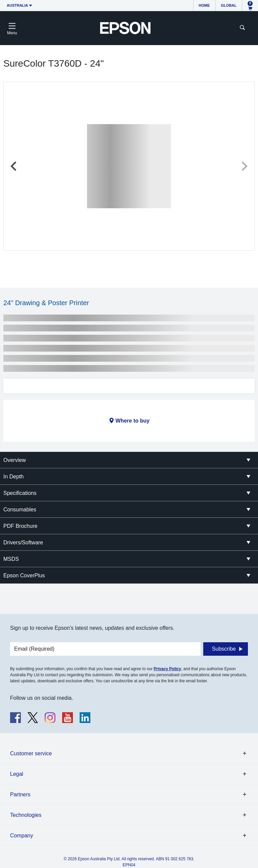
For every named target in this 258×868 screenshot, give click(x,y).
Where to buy (133, 421)
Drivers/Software (23, 542)
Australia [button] (17, 5)
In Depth (13, 477)
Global (229, 5)
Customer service (31, 753)
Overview (15, 460)
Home (204, 5)
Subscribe (224, 649)
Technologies (26, 815)
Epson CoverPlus (24, 575)
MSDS (11, 559)
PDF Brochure (20, 526)
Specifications (20, 493)
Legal (17, 774)
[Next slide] (244, 166)
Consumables (20, 510)
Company (21, 836)
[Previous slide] (14, 166)
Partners (20, 794)
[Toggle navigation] (12, 28)
